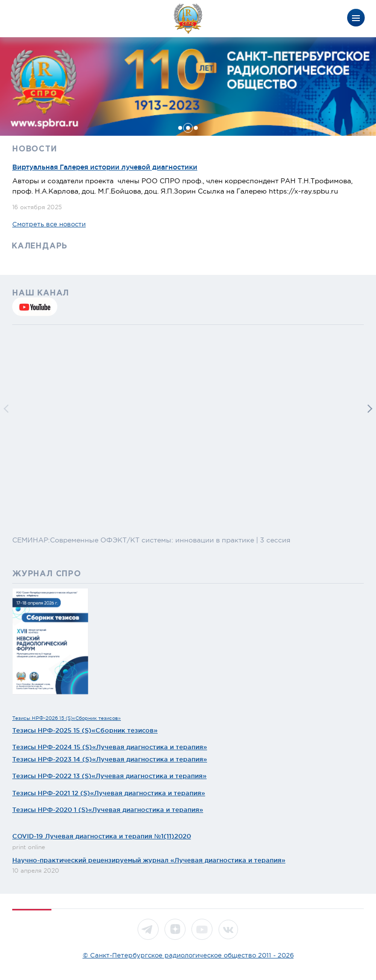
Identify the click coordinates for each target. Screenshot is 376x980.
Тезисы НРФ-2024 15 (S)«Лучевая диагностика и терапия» (110, 747)
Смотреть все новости (49, 224)
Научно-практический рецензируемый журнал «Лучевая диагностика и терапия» (149, 860)
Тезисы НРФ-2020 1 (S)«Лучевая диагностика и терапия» (108, 809)
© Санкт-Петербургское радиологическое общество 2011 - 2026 (188, 955)
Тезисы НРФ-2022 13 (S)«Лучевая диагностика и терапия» (109, 776)
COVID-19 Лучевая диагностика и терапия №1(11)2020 (102, 836)
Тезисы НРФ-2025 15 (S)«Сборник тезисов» (85, 730)
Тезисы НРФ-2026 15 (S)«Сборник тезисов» (67, 718)
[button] (180, 128)
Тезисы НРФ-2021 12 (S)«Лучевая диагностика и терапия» (109, 793)
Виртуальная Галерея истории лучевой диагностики (105, 167)
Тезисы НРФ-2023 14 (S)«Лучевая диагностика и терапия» (110, 759)
